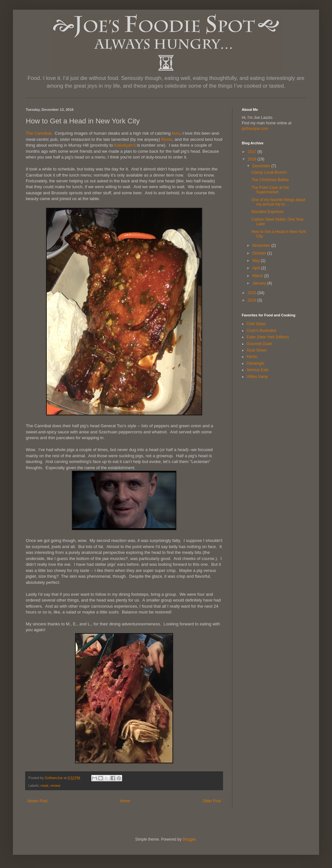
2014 (253, 300)
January (260, 283)
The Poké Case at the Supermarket (270, 190)
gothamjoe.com (255, 129)
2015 (253, 293)
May (257, 261)
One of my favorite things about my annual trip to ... (278, 202)
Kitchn (252, 357)
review (55, 786)
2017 (253, 152)
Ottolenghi (255, 363)
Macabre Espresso (268, 212)
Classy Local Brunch (269, 172)
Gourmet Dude (259, 344)
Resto (167, 139)
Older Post (212, 801)
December (262, 166)
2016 (253, 159)
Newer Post (37, 801)
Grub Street (257, 350)
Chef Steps (256, 324)
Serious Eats (258, 370)
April (257, 268)
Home (125, 801)
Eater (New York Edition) (268, 337)
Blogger (189, 839)
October (260, 253)
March (258, 276)
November (262, 246)
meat (44, 786)
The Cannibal (38, 133)
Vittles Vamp (257, 377)
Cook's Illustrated (261, 331)
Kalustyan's (125, 145)
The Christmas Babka (270, 180)
